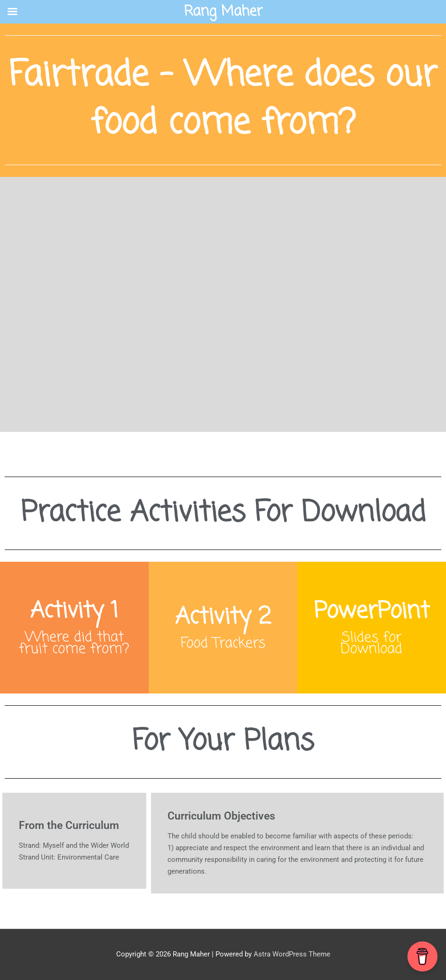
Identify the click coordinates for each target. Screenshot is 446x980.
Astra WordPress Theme (292, 954)
